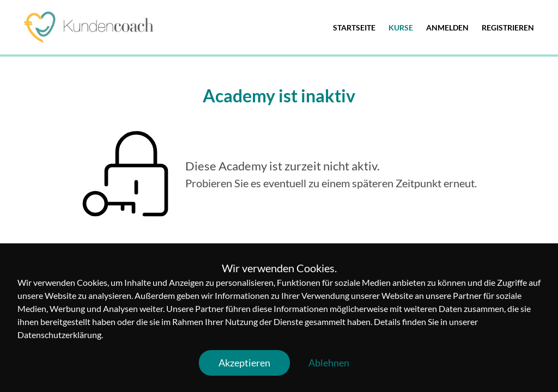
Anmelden (447, 27)
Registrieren (508, 27)
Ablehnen (329, 363)
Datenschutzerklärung (59, 335)
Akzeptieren (244, 363)
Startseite (354, 27)
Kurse (401, 27)
